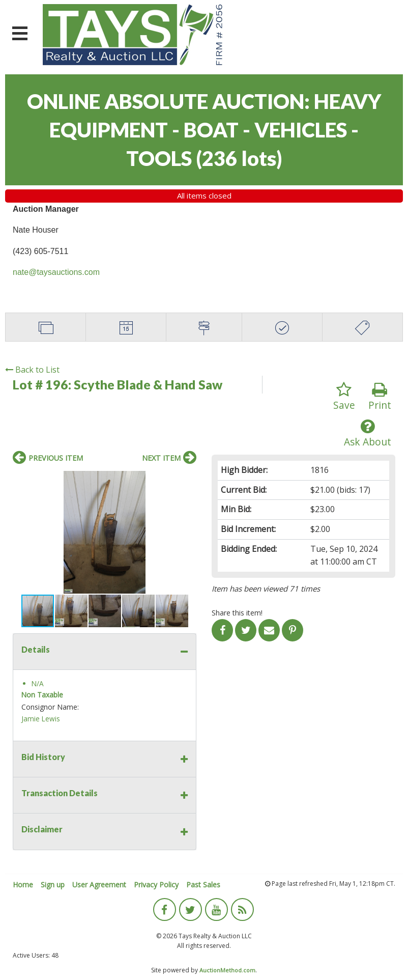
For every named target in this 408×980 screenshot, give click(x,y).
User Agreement (99, 885)
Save (344, 397)
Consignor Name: (50, 707)
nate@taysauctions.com (56, 272)
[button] (187, 480)
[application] (405, 977)
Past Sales (203, 885)
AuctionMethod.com (227, 970)
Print (380, 397)
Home (23, 885)
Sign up (53, 885)
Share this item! (237, 613)
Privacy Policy (156, 885)
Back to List (32, 370)
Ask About (368, 433)
